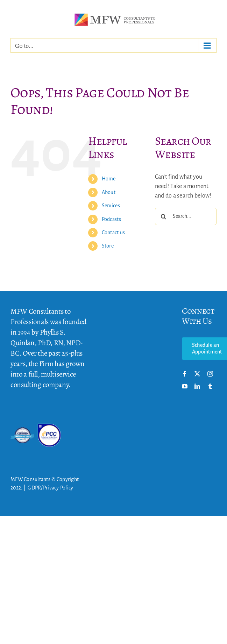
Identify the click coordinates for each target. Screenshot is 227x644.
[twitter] (197, 374)
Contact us (113, 232)
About (109, 192)
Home (109, 179)
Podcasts (111, 219)
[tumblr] (210, 386)
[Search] (164, 216)
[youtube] (185, 386)
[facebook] (185, 374)
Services (111, 206)
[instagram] (210, 374)
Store (108, 246)
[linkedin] (197, 386)
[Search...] (186, 216)
